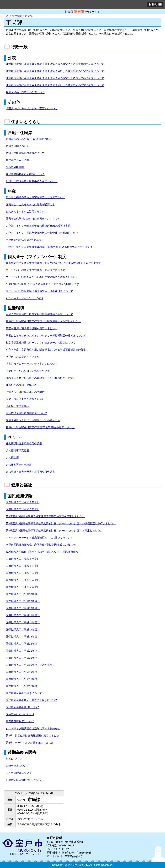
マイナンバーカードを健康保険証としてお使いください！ (39, 538)
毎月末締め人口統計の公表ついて (25, 92)
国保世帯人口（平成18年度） (23, 679)
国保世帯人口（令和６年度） (23, 509)
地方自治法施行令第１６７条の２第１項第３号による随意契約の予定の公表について (55, 71)
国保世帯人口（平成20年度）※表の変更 (29, 665)
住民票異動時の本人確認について (25, 174)
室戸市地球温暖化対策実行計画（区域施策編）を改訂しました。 (43, 321)
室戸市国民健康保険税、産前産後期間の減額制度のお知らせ (41, 545)
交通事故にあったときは (20, 714)
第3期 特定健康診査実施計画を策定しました (32, 735)
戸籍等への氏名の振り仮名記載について (29, 139)
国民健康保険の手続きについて (24, 693)
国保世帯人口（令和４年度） (23, 566)
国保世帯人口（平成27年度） (23, 615)
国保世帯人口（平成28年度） (23, 608)
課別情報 (17, 16)
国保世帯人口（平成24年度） (23, 637)
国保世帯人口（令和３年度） (23, 573)
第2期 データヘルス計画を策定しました (30, 743)
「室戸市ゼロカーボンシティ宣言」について (32, 108)
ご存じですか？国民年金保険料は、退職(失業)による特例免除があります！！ (51, 247)
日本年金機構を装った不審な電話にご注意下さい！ (36, 197)
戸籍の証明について (17, 146)
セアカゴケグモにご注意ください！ (26, 399)
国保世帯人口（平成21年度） (23, 658)
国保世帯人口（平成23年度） (23, 644)
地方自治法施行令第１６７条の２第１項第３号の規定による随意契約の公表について (55, 64)
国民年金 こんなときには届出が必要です (30, 204)
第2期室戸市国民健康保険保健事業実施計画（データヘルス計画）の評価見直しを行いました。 (61, 523)
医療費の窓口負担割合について (24, 780)
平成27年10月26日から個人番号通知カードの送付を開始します (42, 284)
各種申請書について (17, 766)
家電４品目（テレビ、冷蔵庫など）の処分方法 (33, 420)
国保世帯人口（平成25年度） (23, 629)
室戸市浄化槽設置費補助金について (26, 413)
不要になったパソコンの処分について (28, 371)
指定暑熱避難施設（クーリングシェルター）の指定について (41, 343)
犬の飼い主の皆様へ (17, 406)
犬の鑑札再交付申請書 (19, 465)
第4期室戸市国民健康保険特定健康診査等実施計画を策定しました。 (45, 516)
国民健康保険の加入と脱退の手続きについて (32, 700)
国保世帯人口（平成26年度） (23, 622)
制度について (14, 759)
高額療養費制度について (20, 721)
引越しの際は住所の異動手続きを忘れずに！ (32, 181)
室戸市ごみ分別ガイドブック (23, 357)
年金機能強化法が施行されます (24, 240)
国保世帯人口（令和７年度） (23, 502)
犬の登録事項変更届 (17, 450)
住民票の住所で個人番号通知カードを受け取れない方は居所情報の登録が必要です (54, 263)
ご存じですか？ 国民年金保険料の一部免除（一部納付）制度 (42, 233)
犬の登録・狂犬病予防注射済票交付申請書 (30, 472)
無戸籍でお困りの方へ (19, 160)
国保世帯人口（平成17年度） (23, 686)
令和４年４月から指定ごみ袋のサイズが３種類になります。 (41, 378)
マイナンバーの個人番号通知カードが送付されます (36, 270)
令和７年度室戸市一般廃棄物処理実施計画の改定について (39, 314)
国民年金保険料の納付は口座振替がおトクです (33, 219)
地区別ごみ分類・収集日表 (21, 385)
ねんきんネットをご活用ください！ (26, 211)
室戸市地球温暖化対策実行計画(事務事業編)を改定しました (40, 427)
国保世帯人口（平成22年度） (23, 651)
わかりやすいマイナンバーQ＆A (25, 298)
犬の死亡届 (12, 458)
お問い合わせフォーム (30, 819)
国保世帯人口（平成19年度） (23, 672)
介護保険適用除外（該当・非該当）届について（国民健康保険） (43, 552)
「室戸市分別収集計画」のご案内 (25, 392)
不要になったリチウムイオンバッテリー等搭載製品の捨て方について (46, 335)
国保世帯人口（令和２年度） (23, 580)
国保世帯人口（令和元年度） (23, 587)
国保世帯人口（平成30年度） (23, 594)
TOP (7, 16)
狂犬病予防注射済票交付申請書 (24, 443)
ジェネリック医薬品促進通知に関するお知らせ (33, 728)
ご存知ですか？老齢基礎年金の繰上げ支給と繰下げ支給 (38, 226)
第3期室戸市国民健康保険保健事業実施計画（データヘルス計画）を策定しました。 (54, 530)
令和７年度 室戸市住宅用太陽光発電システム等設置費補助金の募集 (46, 350)
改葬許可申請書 (15, 167)
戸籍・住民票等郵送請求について (25, 153)
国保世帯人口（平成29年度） (23, 601)
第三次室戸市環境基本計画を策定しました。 (32, 328)
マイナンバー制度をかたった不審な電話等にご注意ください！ (42, 277)
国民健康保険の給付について (23, 707)
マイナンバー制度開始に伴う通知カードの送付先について (39, 291)
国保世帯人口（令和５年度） (23, 559)
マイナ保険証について (19, 773)
